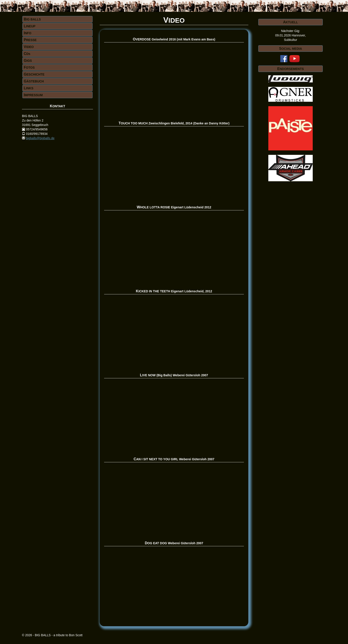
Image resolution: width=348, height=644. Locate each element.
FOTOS (29, 67)
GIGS (28, 60)
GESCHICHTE (34, 74)
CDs (27, 54)
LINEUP (30, 26)
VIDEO (29, 47)
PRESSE (30, 40)
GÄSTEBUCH (34, 81)
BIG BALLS (32, 19)
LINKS (29, 88)
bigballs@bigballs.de (40, 138)
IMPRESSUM (33, 95)
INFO (28, 33)
